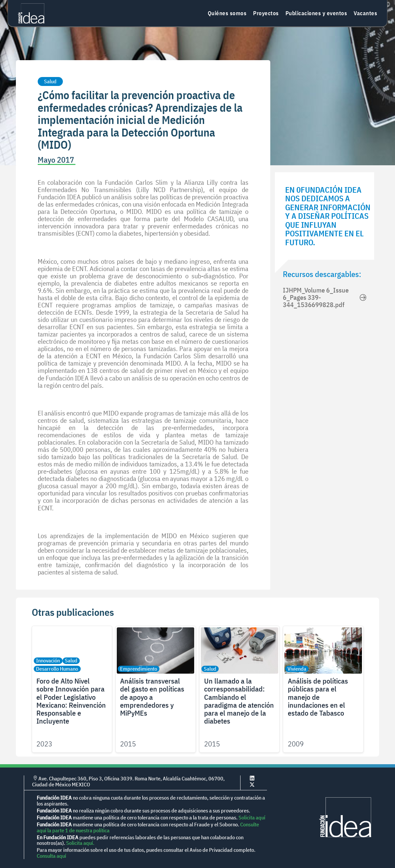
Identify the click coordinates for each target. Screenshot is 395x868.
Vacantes (365, 13)
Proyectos (266, 13)
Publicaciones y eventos (316, 13)
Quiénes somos (227, 13)
